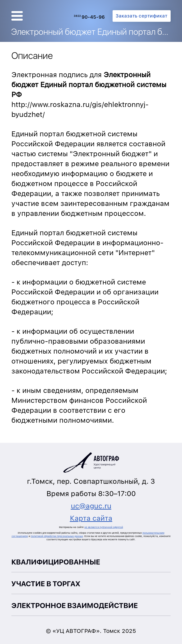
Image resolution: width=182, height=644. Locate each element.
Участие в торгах (46, 584)
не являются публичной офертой (104, 527)
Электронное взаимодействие (75, 605)
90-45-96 (89, 17)
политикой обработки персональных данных (57, 536)
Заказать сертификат (141, 16)
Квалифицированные (56, 562)
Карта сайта (91, 518)
